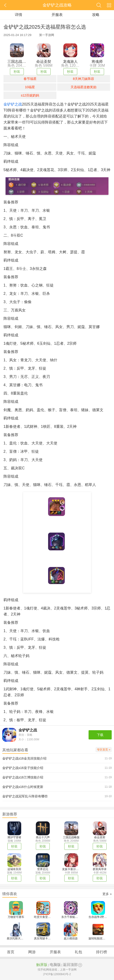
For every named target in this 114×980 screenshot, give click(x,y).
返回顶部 (70, 965)
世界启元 (43, 869)
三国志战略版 (71, 837)
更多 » (107, 894)
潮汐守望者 (14, 837)
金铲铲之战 (13, 104)
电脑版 (55, 965)
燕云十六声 (43, 837)
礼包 (78, 952)
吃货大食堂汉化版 (45, 917)
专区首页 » (104, 750)
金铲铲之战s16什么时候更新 (23, 787)
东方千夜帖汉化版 (72, 917)
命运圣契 (100, 837)
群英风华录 (100, 869)
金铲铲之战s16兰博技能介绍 (23, 777)
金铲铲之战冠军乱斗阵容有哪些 (25, 796)
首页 (11, 952)
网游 (32, 952)
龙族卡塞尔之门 (72, 869)
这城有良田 (14, 869)
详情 (18, 15)
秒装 (17, 72)
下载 (100, 735)
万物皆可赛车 (16, 917)
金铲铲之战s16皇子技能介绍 (23, 768)
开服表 (57, 15)
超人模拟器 (71, 938)
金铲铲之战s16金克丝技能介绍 (24, 758)
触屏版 (42, 965)
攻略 (96, 15)
